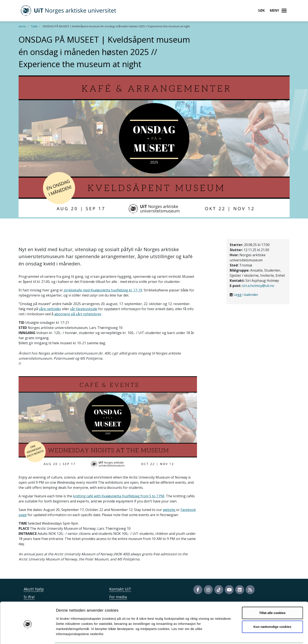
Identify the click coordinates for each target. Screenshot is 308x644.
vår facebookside (84, 309)
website (169, 510)
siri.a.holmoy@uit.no (258, 286)
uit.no (22, 26)
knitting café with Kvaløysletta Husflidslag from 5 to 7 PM (119, 496)
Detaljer (227, 636)
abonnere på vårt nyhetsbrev (78, 314)
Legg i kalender (246, 295)
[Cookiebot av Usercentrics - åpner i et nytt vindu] (28, 636)
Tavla (34, 26)
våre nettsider (50, 309)
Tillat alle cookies (272, 597)
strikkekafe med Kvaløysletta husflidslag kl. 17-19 (103, 290)
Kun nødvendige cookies (272, 611)
